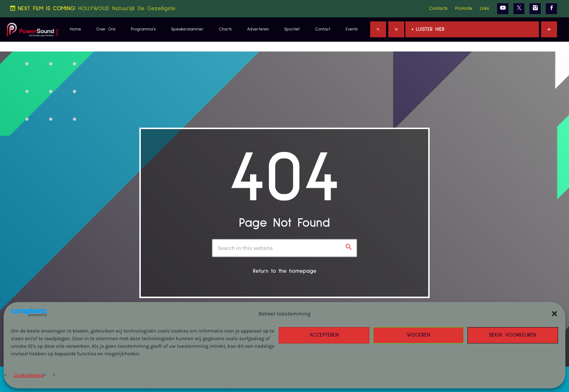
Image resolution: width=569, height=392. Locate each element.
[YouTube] (503, 9)
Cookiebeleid (29, 375)
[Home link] (33, 29)
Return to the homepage (285, 271)
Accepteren (324, 335)
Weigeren (419, 335)
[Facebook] (551, 9)
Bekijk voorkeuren (513, 335)
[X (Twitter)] (519, 9)
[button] (554, 314)
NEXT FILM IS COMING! (92, 9)
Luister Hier (472, 30)
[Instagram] (535, 9)
